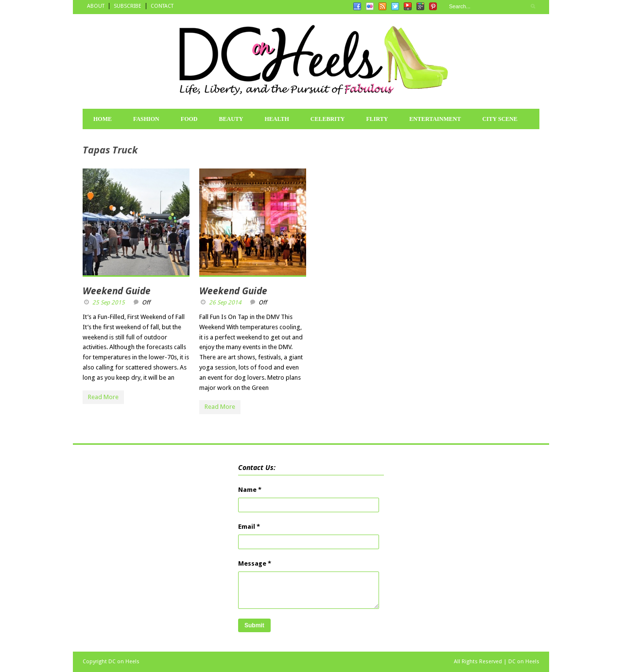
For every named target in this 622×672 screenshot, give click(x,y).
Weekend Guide (117, 291)
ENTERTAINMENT (435, 119)
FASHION (146, 119)
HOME (103, 119)
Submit (254, 625)
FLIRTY (377, 119)
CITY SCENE (500, 119)
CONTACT (162, 6)
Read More (103, 397)
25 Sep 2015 (109, 302)
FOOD (189, 119)
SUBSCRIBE (128, 6)
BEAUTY (231, 119)
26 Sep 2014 (225, 302)
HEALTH (276, 119)
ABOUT (96, 6)
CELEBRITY (328, 119)
